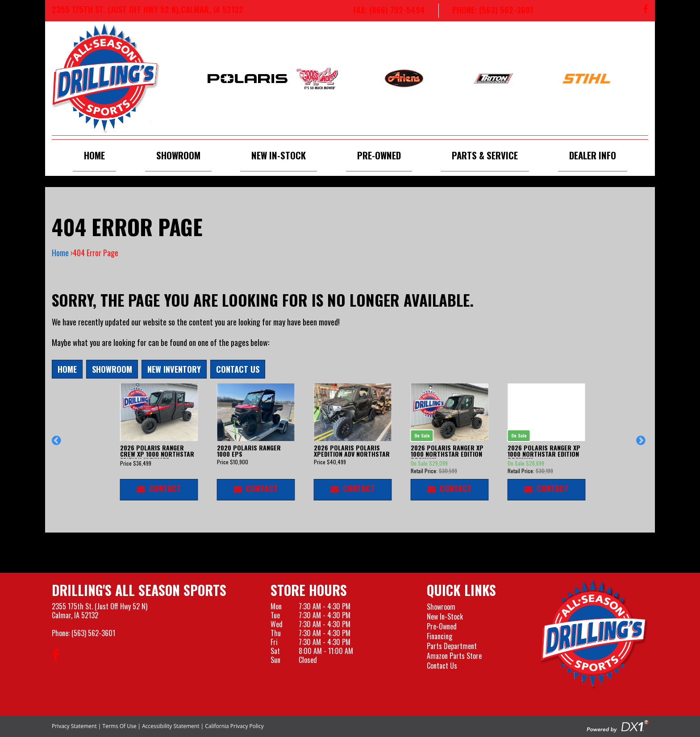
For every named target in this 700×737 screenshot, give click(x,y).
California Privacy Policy (234, 726)
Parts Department (452, 646)
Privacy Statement (74, 726)
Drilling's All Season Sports (139, 590)
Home (94, 155)
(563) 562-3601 (93, 633)
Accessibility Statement (171, 726)
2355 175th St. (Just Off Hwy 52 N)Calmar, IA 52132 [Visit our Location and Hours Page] (100, 611)
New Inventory (174, 369)
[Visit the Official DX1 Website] (617, 725)
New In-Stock (279, 155)
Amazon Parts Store (454, 656)
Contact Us (238, 369)
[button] (58, 445)
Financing (440, 636)
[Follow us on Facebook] (646, 11)
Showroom (178, 155)
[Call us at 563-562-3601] (486, 11)
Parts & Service (485, 155)
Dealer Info (593, 155)
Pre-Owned (379, 155)
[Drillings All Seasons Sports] (594, 634)
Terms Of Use (120, 726)
